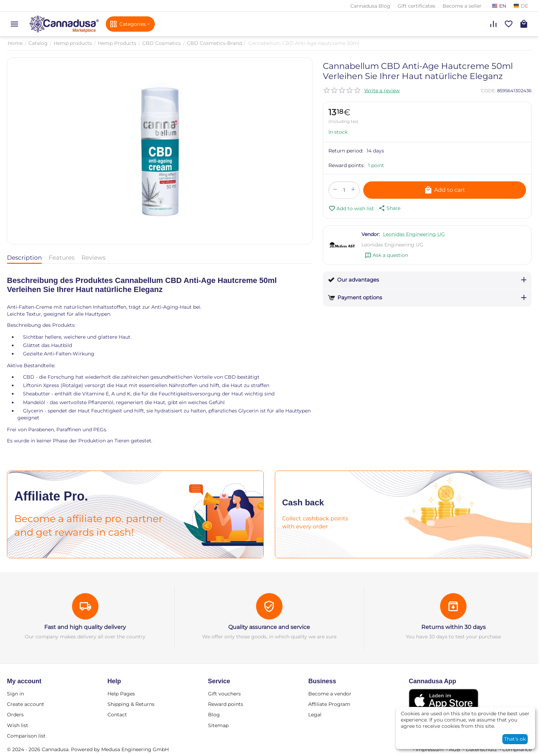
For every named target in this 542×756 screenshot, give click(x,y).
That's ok (515, 739)
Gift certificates (416, 6)
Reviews (93, 258)
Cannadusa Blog (370, 6)
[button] (389, 208)
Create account (26, 704)
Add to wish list (351, 208)
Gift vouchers (224, 694)
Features (62, 258)
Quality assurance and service (269, 627)
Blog (214, 715)
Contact (117, 715)
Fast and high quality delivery (85, 627)
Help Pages (121, 694)
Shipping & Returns (131, 704)
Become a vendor (330, 694)
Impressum (430, 749)
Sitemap (218, 725)
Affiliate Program (329, 704)
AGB (455, 749)
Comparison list (26, 736)
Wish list (18, 725)
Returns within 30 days (453, 627)
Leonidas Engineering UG (414, 234)
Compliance (517, 749)
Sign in (15, 694)
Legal (315, 715)
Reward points (226, 704)
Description (24, 258)
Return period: (346, 151)
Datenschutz (481, 749)
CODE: (489, 90)
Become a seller (462, 6)
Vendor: (371, 234)
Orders (15, 715)
